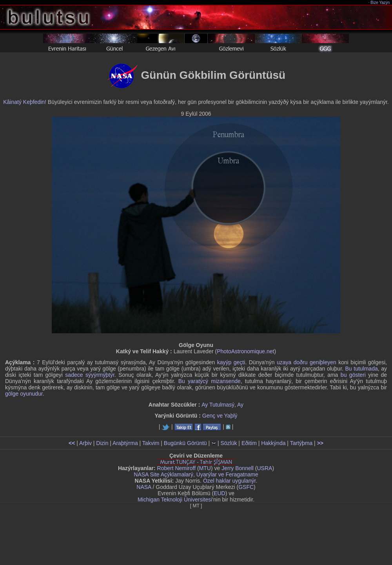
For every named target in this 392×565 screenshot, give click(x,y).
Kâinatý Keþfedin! (25, 102)
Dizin (102, 443)
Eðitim (249, 443)
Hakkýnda (273, 443)
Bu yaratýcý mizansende (210, 381)
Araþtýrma (125, 443)
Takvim (151, 443)
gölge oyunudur (24, 394)
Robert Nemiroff (177, 468)
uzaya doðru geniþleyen (307, 362)
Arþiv (85, 443)
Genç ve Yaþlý (220, 416)
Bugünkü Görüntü (185, 443)
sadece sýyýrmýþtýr (90, 375)
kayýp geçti (231, 362)
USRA (264, 468)
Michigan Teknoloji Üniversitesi (175, 500)
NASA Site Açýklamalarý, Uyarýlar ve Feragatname (196, 474)
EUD (220, 493)
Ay (240, 405)
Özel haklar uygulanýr (230, 481)
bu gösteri (353, 375)
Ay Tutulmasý (218, 405)
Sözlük (229, 443)
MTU (205, 468)
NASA (144, 487)
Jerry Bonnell (238, 468)
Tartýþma (301, 443)
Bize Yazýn (380, 3)
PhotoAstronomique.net (245, 351)
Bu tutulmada (362, 369)
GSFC (246, 487)
